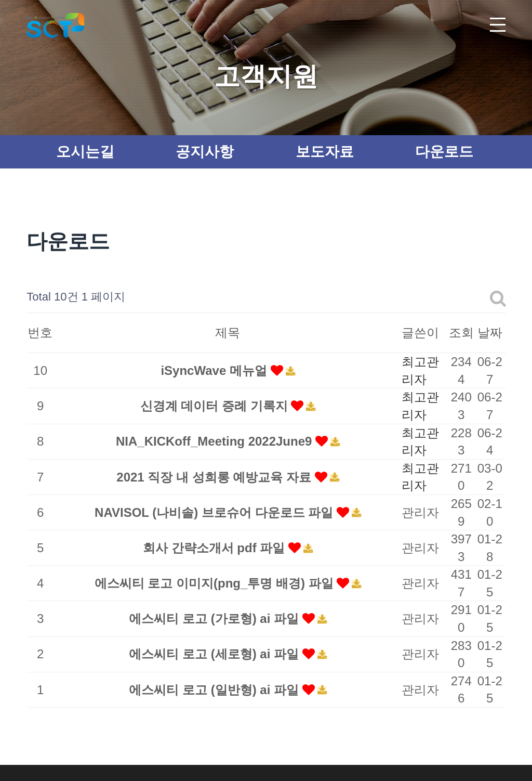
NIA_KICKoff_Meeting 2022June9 (216, 441)
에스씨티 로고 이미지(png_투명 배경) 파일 (216, 583)
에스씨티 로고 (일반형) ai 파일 (215, 690)
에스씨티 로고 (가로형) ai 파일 (215, 619)
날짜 (490, 333)
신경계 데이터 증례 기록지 (216, 406)
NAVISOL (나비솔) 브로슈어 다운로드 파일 (216, 512)
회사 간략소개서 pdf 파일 (216, 548)
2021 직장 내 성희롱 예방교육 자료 (215, 477)
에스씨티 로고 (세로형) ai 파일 (215, 654)
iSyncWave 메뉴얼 (215, 370)
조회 (461, 333)
